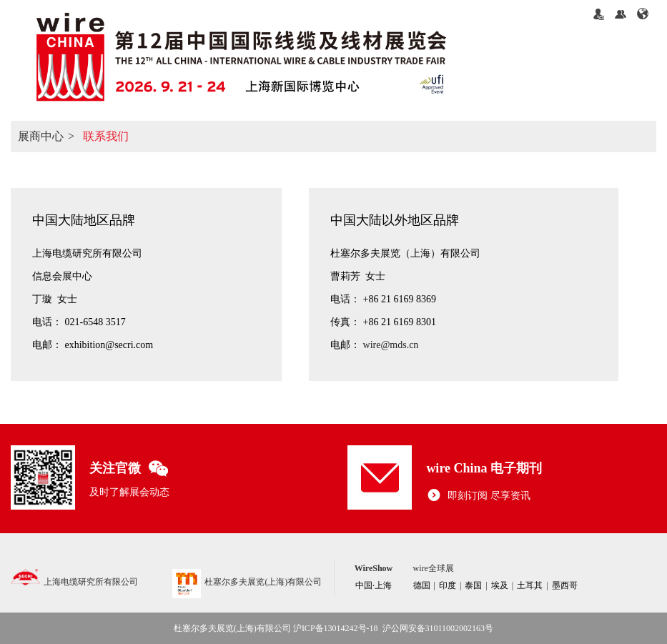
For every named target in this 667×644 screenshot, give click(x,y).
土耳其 (530, 585)
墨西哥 (565, 585)
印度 (448, 585)
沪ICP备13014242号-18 (336, 628)
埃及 (500, 585)
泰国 (473, 585)
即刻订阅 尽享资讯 (478, 496)
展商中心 (41, 136)
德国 (422, 585)
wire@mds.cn (391, 345)
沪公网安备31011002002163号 (438, 628)
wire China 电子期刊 (484, 468)
